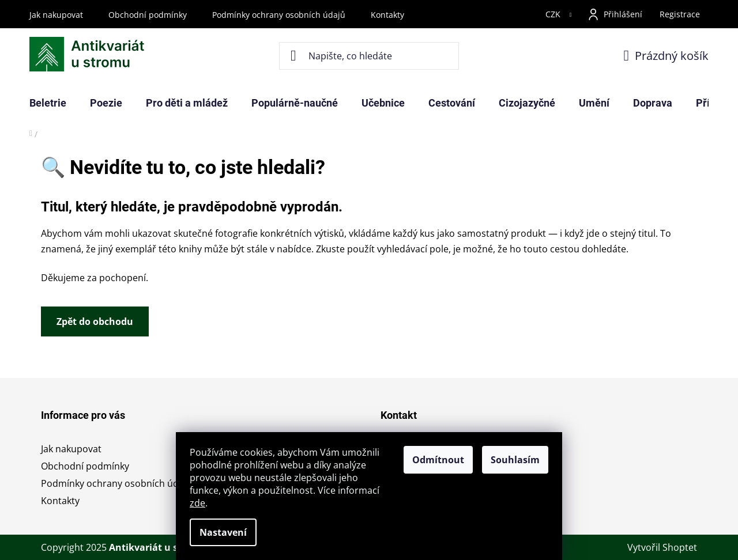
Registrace (680, 14)
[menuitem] (48, 103)
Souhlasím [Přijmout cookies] (515, 460)
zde (197, 503)
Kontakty (387, 15)
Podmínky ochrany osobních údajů (279, 15)
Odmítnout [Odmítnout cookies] (438, 460)
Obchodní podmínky (148, 15)
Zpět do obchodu (95, 321)
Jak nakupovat (56, 15)
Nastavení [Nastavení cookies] (223, 532)
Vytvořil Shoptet (662, 547)
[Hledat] (369, 56)
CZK (554, 14)
